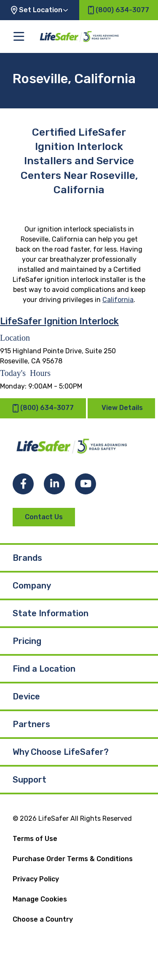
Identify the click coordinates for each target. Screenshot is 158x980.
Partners (31, 724)
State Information (51, 613)
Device (26, 696)
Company (32, 586)
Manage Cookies (40, 899)
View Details (122, 408)
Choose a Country (43, 919)
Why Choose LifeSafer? (61, 752)
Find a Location (44, 669)
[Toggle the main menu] (19, 36)
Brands (27, 558)
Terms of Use (35, 839)
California (118, 300)
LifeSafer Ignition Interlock (59, 321)
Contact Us (44, 517)
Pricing (27, 641)
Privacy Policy (36, 879)
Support (29, 780)
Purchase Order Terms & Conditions (73, 859)
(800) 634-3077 (43, 408)
